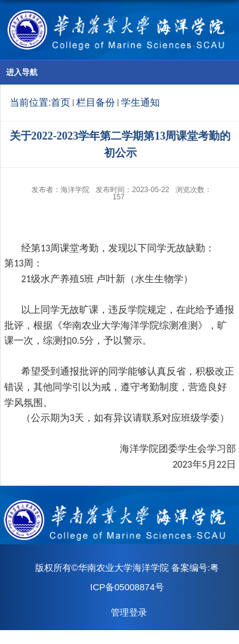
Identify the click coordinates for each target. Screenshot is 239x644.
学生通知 (140, 102)
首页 (61, 102)
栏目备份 (96, 102)
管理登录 (129, 612)
